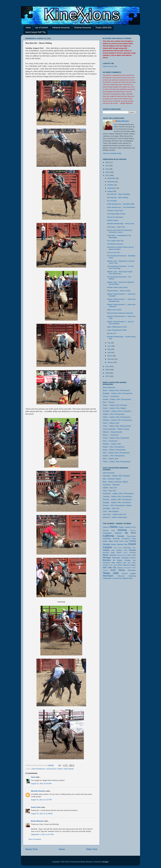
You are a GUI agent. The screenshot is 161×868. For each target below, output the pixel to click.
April (109, 353)
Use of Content (42, 28)
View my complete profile (112, 153)
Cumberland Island (129, 539)
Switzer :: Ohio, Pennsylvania (114, 456)
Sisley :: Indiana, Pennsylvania (114, 450)
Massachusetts (122, 555)
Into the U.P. (112, 333)
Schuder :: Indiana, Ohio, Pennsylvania (117, 499)
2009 (108, 370)
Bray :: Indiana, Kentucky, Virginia (115, 482)
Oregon (133, 565)
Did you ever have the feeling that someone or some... (120, 231)
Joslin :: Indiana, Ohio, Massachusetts (117, 426)
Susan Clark (36, 807)
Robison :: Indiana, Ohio (112, 444)
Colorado (116, 539)
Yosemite (115, 578)
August (110, 191)
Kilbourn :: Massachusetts (112, 432)
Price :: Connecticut (110, 441)
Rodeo (60, 769)
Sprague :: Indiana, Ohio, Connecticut (117, 502)
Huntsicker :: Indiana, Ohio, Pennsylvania (118, 494)
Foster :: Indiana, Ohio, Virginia (114, 408)
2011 (108, 175)
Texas (106, 573)
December (112, 178)
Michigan (107, 557)
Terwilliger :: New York (111, 508)
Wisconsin (121, 576)
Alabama (106, 527)
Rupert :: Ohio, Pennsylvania (113, 447)
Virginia (133, 573)
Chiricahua (107, 539)
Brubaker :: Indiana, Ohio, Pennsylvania (118, 393)
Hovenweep (127, 548)
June (109, 346)
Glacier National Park (119, 544)
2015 (108, 162)
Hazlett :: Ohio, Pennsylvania (114, 414)
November (112, 182)
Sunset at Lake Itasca (115, 217)
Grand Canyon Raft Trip (35, 32)
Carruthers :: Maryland (111, 485)
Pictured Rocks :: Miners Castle (119, 291)
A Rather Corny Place (115, 211)
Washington (108, 576)
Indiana (106, 550)
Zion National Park (126, 578)
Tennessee (132, 570)
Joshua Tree (122, 550)
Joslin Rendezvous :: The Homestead (121, 207)
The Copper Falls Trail (115, 241)
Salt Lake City (110, 567)
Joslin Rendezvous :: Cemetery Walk (121, 204)
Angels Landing (124, 527)
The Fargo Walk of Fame (116, 214)
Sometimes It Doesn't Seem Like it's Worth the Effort (120, 248)
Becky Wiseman (37, 821)
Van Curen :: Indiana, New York (114, 514)
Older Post (92, 849)
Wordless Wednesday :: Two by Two (121, 224)
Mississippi (125, 558)
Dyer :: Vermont (109, 402)
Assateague (107, 533)
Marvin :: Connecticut (111, 435)
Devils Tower (124, 541)
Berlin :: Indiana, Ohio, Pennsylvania (116, 390)
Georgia (106, 544)
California (108, 536)
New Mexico (117, 563)
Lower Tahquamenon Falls (117, 330)
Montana (107, 560)
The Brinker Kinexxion (115, 244)
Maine (106, 555)
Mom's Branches (109, 387)
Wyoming (132, 576)
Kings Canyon (116, 553)
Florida (133, 541)
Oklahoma (126, 565)
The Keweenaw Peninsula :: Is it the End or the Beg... (120, 267)
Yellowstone (107, 578)
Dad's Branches (109, 473)
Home (28, 28)
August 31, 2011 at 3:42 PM (41, 784)
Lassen (125, 553)
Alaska (113, 527)
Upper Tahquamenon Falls (117, 327)
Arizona (122, 530)
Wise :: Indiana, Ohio (111, 459)
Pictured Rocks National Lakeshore (120, 313)
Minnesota (116, 558)
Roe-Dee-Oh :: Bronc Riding (118, 198)
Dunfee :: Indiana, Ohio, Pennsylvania (117, 399)
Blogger (106, 862)
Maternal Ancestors (61, 28)
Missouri (133, 558)
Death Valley (108, 541)
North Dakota (113, 565)
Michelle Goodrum (38, 791)
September (112, 188)
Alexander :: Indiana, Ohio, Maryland (116, 476)
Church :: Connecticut (111, 396)
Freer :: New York (109, 491)
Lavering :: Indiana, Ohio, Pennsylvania (117, 496)
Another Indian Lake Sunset (117, 287)
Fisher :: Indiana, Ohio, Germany (115, 405)
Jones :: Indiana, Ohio (111, 423)
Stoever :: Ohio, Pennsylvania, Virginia (117, 505)
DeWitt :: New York (110, 488)
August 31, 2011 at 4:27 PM (41, 800)
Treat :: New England (111, 511)
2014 (108, 166)
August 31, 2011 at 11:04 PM (42, 814)
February (111, 359)
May (109, 349)
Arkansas (133, 530)
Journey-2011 (52, 769)
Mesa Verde (131, 555)
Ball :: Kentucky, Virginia (112, 479)
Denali (116, 541)
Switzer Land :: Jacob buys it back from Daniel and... (120, 273)
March (110, 356)
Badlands (118, 533)
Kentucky (106, 553)
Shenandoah (128, 568)
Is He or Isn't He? (113, 252)
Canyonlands (131, 536)
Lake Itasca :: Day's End (116, 227)
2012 (108, 172)
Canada (121, 536)
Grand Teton (118, 548)
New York (127, 563)
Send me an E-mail (110, 66)
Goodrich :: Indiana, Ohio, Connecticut (117, 411)
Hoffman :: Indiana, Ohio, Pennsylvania (117, 420)
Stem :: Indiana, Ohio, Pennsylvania (116, 453)
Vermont (124, 573)
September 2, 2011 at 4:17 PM (42, 834)
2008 (108, 373)
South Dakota (68, 769)
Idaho (134, 548)
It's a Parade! (112, 201)
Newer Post (31, 849)
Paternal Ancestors (83, 28)
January (111, 362)
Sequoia (120, 568)
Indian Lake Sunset (114, 310)
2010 (108, 366)
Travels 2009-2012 (104, 28)
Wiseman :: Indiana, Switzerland (115, 517)
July (109, 343)
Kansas (132, 550)
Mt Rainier (118, 560)
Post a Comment (35, 839)
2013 (108, 169)
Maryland (113, 555)
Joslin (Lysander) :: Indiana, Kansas (116, 429)
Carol (33, 777)
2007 (108, 376)
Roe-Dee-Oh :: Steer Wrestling (118, 194)
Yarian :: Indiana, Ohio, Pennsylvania (117, 462)
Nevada (128, 560)
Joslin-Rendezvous (38, 769)
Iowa (113, 550)
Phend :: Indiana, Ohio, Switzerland (116, 438)
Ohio (120, 565)
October (111, 185)
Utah (116, 573)
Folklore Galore (113, 220)
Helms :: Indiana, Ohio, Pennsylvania (117, 417)
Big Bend (130, 533)
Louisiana (132, 553)
